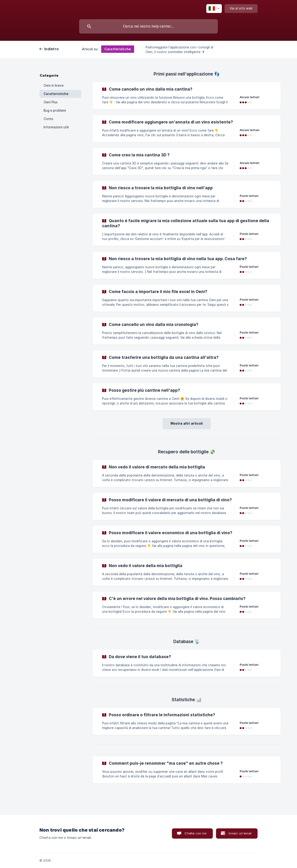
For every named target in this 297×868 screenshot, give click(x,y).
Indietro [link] (52, 49)
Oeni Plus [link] (51, 102)
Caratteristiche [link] (56, 94)
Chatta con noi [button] (195, 833)
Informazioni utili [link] (56, 127)
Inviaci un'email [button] (240, 833)
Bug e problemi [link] (55, 110)
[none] (214, 9)
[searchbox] (148, 26)
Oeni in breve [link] (54, 85)
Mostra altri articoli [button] (187, 423)
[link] (187, 96)
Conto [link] (48, 119)
